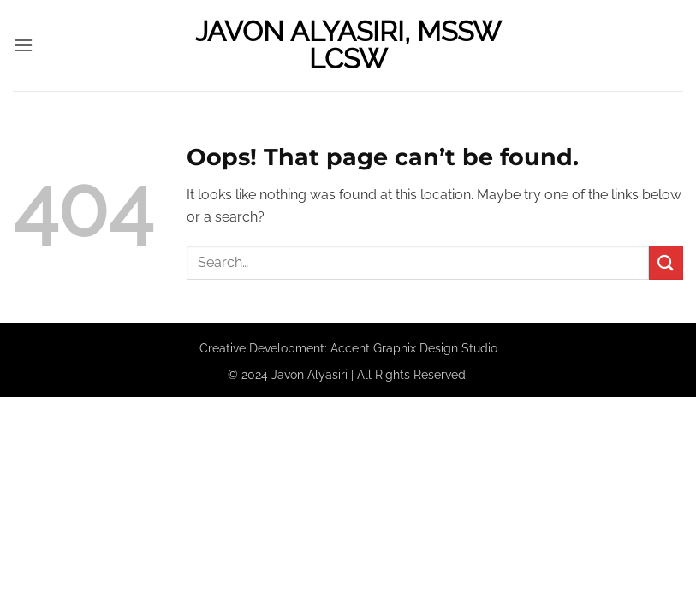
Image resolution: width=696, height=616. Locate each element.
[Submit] (666, 262)
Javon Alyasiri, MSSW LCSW (348, 45)
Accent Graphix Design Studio (414, 348)
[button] (23, 45)
